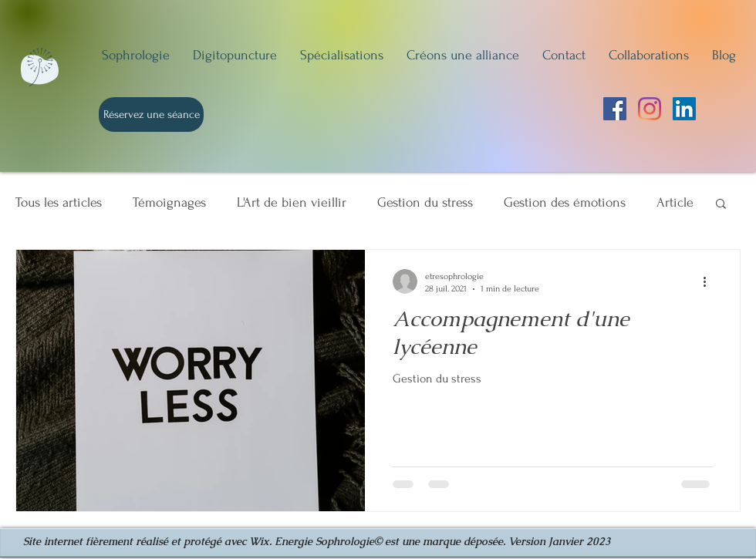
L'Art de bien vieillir (292, 202)
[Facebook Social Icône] (615, 109)
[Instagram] (650, 109)
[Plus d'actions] (710, 281)
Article (675, 202)
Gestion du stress (425, 202)
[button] (721, 205)
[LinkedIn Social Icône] (684, 109)
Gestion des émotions (565, 202)
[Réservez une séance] (151, 114)
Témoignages (169, 202)
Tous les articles (59, 202)
